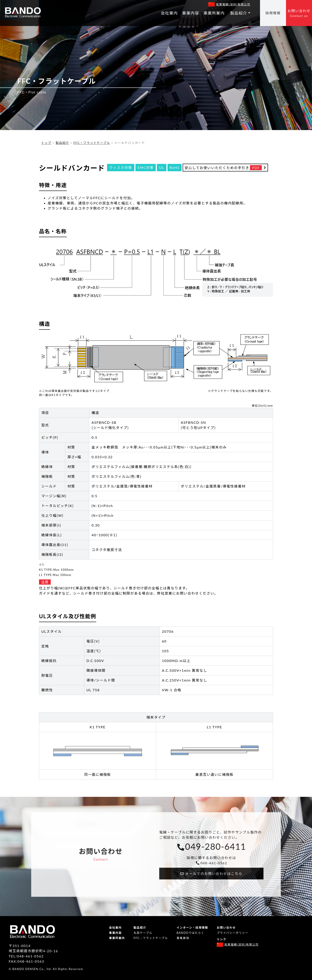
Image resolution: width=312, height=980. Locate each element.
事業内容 (191, 13)
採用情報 (273, 13)
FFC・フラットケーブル (92, 143)
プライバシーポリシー (232, 933)
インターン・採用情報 (192, 928)
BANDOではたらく (190, 933)
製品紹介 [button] (239, 13)
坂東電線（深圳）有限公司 (233, 4)
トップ (46, 143)
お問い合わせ (299, 13)
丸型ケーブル (143, 933)
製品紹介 (62, 143)
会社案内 (169, 13)
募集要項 (183, 938)
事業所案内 (214, 13)
